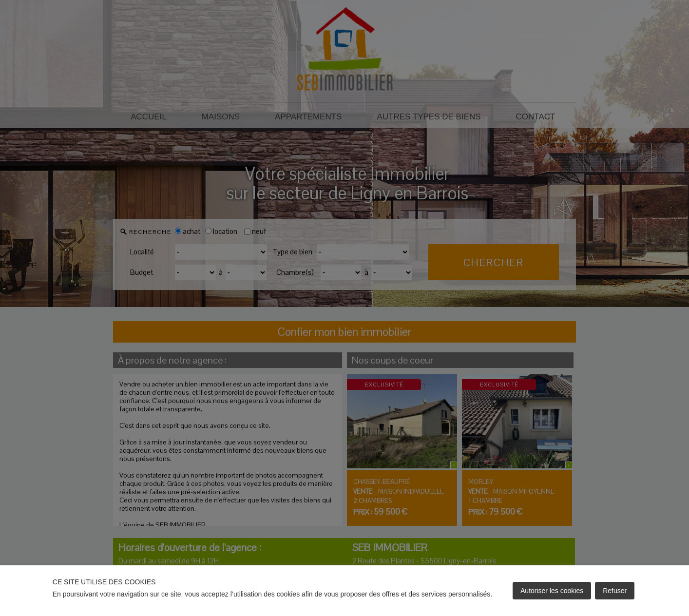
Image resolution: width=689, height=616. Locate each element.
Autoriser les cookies (552, 591)
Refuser (615, 591)
